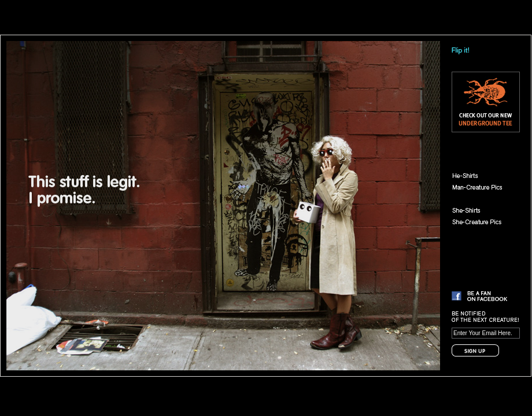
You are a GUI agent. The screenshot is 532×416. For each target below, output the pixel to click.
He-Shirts (483, 176)
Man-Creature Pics (483, 187)
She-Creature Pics (483, 222)
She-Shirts (483, 210)
